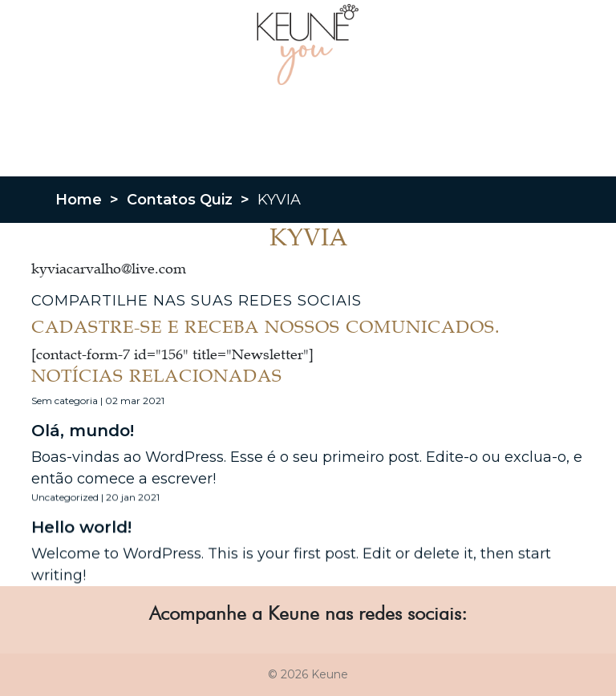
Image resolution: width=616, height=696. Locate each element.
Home (79, 200)
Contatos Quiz (180, 200)
